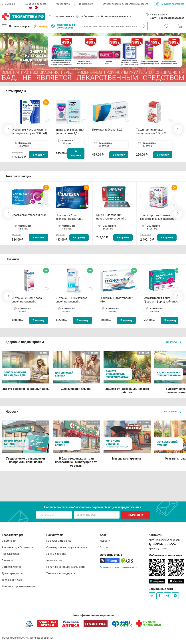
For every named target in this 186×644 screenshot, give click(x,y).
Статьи (104, 547)
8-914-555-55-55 (166, 544)
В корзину (39, 155)
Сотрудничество (12, 567)
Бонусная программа (169, 4)
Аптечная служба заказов (17, 547)
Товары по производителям (18, 586)
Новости (105, 541)
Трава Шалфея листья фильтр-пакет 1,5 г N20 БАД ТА (70, 132)
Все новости (173, 412)
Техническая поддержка (61, 573)
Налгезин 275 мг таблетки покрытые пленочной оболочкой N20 (70, 217)
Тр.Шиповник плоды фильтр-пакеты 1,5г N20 (151, 131)
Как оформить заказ (35, 4)
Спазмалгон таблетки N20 (29, 215)
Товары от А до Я (12, 580)
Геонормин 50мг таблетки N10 (116, 300)
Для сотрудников (12, 573)
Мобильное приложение (165, 555)
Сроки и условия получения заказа (67, 547)
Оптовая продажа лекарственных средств (125, 4)
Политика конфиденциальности (65, 567)
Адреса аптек (63, 4)
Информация (86, 4)
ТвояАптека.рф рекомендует (63, 26)
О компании (8, 4)
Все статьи (173, 342)
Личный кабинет (56, 554)
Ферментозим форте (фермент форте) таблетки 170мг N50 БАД (160, 300)
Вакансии (8, 560)
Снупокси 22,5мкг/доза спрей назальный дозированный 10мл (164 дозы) (28, 300)
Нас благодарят (11, 554)
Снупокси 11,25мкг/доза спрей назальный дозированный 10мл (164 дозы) (72, 300)
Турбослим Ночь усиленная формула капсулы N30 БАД (30, 131)
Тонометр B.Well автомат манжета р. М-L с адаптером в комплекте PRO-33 (158, 217)
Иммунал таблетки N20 (107, 130)
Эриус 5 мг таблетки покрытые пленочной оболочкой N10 (110, 217)
